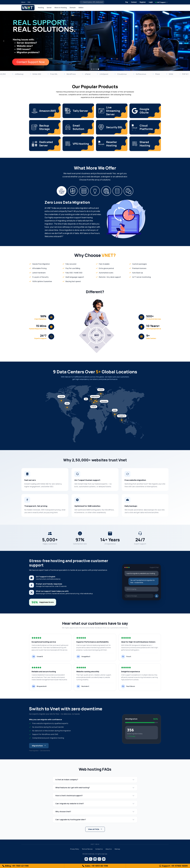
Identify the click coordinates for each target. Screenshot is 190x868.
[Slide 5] (98, 69)
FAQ (29, 2)
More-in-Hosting (61, 8)
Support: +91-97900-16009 (173, 866)
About (23, 2)
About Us (109, 849)
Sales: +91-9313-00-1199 (95, 866)
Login (151, 2)
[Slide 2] (93, 69)
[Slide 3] (95, 69)
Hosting (41, 8)
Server (49, 8)
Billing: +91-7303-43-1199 (15, 866)
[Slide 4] (97, 69)
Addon (81, 8)
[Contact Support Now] (30, 62)
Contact (134, 2)
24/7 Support (162, 2)
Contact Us (99, 849)
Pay (127, 2)
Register (143, 2)
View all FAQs (95, 829)
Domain (73, 8)
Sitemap (117, 849)
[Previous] (4, 41)
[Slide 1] (92, 69)
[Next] (186, 41)
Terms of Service (87, 849)
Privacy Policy (75, 849)
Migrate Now (39, 748)
